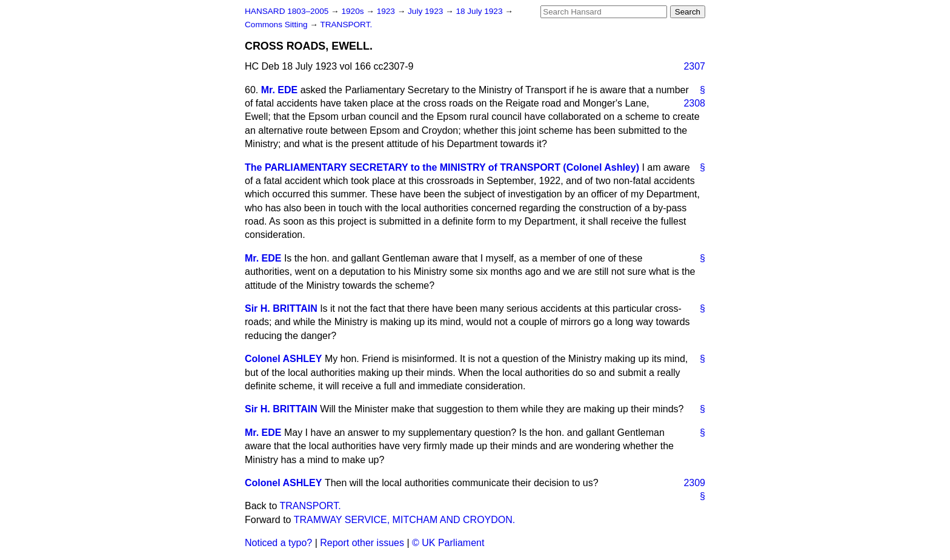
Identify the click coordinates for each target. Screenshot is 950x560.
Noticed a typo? (278, 543)
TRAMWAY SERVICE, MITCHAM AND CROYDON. (405, 520)
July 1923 (427, 11)
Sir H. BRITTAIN (281, 308)
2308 (694, 103)
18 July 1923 (480, 11)
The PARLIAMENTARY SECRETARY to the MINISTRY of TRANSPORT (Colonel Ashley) (442, 167)
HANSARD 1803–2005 (287, 11)
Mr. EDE (279, 90)
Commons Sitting (277, 25)
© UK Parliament (448, 543)
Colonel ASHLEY (283, 359)
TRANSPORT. (346, 25)
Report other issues (362, 543)
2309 (694, 483)
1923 (387, 11)
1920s (354, 11)
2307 (694, 66)
